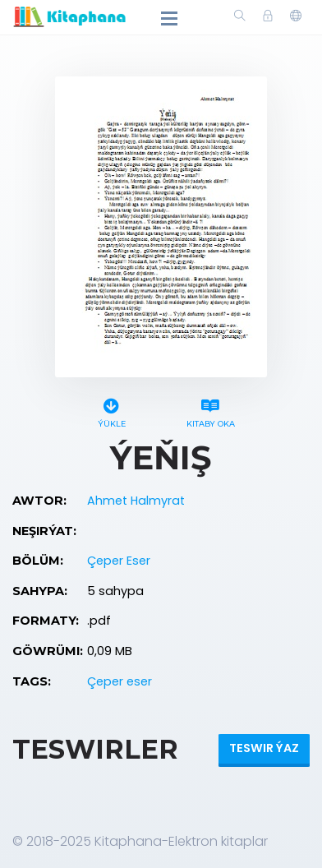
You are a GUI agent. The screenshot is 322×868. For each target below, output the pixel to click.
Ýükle (111, 411)
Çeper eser (120, 681)
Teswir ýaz (264, 748)
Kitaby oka (211, 411)
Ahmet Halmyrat (136, 501)
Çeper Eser (119, 561)
